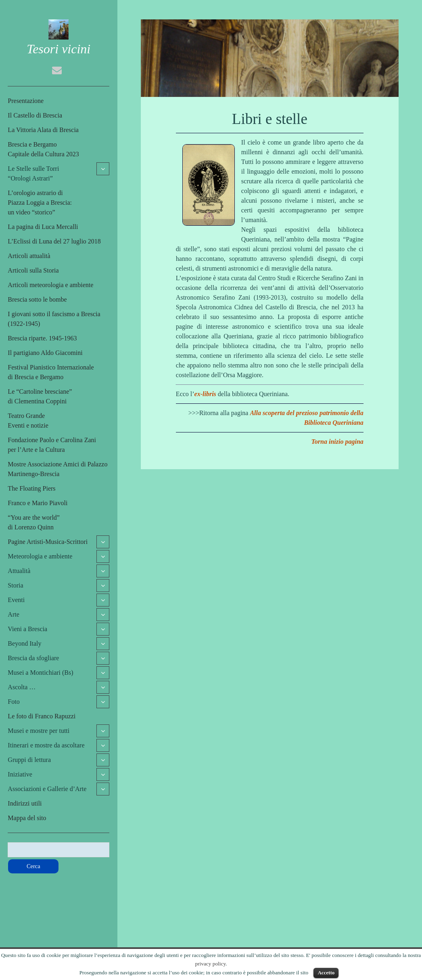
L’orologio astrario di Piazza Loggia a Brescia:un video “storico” (40, 203)
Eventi (16, 600)
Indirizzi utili (25, 803)
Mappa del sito (27, 818)
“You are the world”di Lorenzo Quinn (34, 522)
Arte (13, 614)
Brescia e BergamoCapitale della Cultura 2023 (43, 149)
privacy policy (210, 964)
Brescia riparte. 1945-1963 (42, 338)
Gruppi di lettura (29, 760)
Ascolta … (22, 687)
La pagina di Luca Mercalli (43, 227)
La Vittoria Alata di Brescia (43, 130)
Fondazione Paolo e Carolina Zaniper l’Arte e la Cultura (52, 445)
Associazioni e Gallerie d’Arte (47, 789)
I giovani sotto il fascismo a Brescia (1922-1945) (54, 319)
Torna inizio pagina (337, 442)
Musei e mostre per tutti (39, 731)
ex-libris (205, 394)
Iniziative (20, 774)
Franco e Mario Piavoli (38, 503)
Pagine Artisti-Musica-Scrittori (48, 542)
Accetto (326, 973)
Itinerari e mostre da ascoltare (46, 745)
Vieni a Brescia (27, 629)
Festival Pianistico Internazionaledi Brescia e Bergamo (51, 372)
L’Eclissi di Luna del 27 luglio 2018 (54, 241)
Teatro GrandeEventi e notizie (28, 421)
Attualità (19, 571)
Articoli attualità (29, 256)
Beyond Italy (24, 643)
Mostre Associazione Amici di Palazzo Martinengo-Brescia (57, 469)
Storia (15, 585)
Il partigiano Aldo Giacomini (45, 353)
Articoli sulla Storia (33, 270)
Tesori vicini (58, 49)
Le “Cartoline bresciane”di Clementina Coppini (40, 396)
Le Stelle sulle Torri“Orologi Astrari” (33, 173)
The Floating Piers (31, 488)
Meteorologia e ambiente (40, 556)
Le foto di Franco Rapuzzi (42, 716)
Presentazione (26, 101)
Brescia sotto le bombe (37, 299)
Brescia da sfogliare (33, 658)
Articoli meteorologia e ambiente (50, 285)
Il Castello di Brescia (35, 115)
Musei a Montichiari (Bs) (40, 673)
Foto (14, 702)
